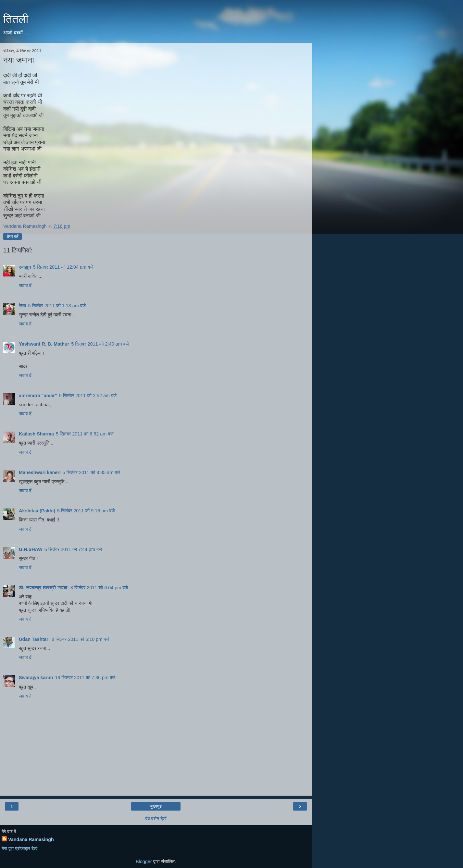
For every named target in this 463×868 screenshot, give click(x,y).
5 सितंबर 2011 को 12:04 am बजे (63, 267)
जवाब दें (25, 286)
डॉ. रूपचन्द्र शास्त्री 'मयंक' (44, 588)
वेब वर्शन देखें (156, 819)
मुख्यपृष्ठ (156, 806)
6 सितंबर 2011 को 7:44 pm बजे (73, 549)
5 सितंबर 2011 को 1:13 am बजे (57, 306)
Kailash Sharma (36, 434)
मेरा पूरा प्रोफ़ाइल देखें (19, 849)
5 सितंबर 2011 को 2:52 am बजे (88, 396)
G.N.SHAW (31, 549)
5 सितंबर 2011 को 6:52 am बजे (85, 434)
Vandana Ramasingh (31, 839)
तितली (16, 19)
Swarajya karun (36, 678)
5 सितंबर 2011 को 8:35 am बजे (92, 472)
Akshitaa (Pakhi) (37, 511)
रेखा (22, 306)
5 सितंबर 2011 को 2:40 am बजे (100, 344)
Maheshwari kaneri (40, 472)
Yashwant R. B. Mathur (44, 344)
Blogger (144, 862)
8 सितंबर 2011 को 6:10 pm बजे (81, 639)
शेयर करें (13, 237)
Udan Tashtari (34, 639)
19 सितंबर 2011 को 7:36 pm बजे (85, 678)
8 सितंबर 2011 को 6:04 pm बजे (99, 588)
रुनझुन (25, 267)
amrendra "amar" (38, 396)
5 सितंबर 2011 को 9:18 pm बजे (86, 511)
